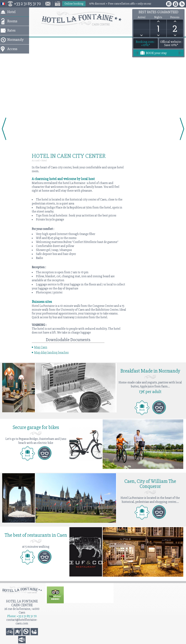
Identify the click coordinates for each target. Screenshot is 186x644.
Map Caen (41, 347)
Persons (175, 17)
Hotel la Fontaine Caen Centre (22, 603)
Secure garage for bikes (36, 427)
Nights (158, 17)
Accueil (36, 161)
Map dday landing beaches (51, 352)
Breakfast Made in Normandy (150, 371)
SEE (159, 404)
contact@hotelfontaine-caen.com (22, 622)
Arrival (141, 17)
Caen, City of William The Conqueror (150, 484)
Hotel (44, 161)
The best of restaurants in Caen (36, 535)
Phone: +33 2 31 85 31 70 (22, 616)
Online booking (74, 4)
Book (142, 410)
